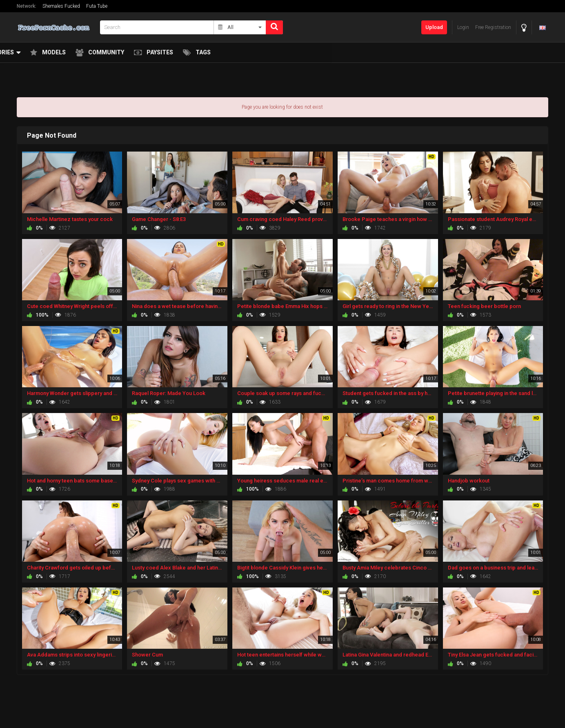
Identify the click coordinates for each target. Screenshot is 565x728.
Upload (434, 27)
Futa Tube (97, 6)
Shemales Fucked (61, 6)
